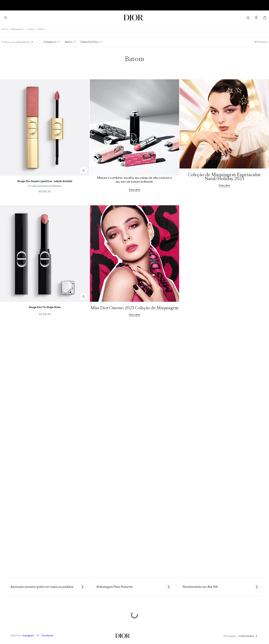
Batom (41, 29)
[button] (53, 42)
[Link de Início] (5, 29)
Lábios (31, 29)
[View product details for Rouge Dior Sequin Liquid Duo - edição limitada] (45, 138)
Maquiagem (18, 29)
